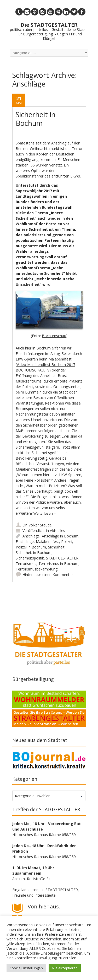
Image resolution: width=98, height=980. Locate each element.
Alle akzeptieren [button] (65, 968)
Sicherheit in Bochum (36, 119)
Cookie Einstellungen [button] (26, 968)
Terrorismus (26, 564)
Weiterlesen (45, 513)
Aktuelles (57, 531)
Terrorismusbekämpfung (37, 569)
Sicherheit (56, 547)
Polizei (67, 542)
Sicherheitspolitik (30, 558)
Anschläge (31, 536)
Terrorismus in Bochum (58, 564)
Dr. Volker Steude (37, 525)
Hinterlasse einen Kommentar (48, 575)
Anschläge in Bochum (60, 536)
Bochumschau (54, 336)
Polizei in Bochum (31, 547)
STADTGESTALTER (62, 558)
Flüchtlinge (25, 542)
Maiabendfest (47, 542)
